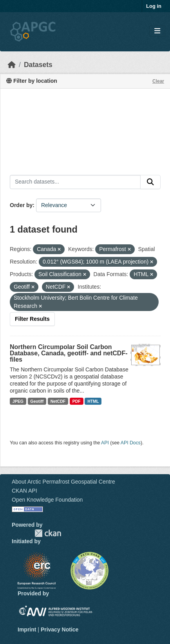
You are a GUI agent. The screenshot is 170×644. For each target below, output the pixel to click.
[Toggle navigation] (157, 31)
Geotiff (37, 401)
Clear (158, 81)
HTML (93, 401)
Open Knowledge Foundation (47, 500)
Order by (21, 205)
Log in (154, 6)
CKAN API (24, 491)
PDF (77, 401)
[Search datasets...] (75, 182)
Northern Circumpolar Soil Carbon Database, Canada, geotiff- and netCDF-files (69, 353)
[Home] (12, 65)
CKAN (48, 533)
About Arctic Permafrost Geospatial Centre (63, 482)
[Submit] (150, 182)
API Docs (131, 443)
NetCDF (58, 401)
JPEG (18, 401)
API (105, 443)
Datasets (38, 65)
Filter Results (32, 319)
